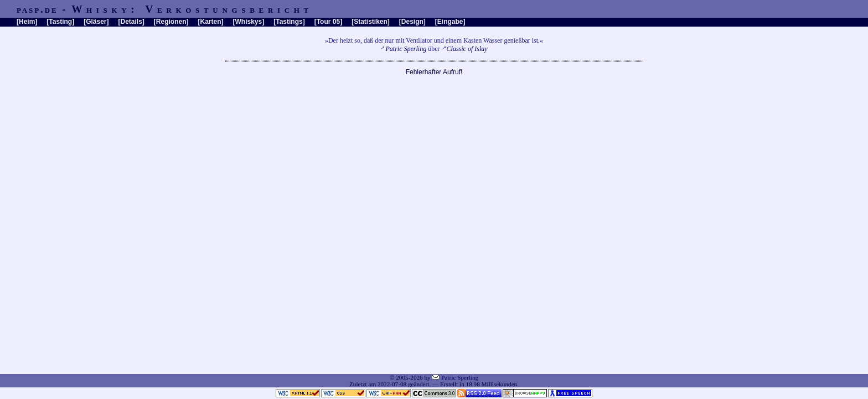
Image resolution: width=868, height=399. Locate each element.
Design (412, 22)
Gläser (96, 22)
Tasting (60, 22)
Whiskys (249, 22)
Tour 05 (328, 22)
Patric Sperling (406, 49)
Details (131, 22)
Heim (27, 22)
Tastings (289, 22)
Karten (211, 22)
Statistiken (371, 22)
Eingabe (450, 22)
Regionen (171, 22)
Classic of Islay (467, 49)
